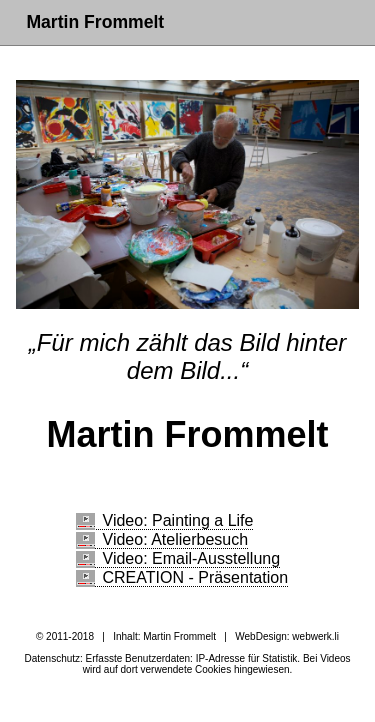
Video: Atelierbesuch (162, 539)
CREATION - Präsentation (182, 577)
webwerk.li (315, 636)
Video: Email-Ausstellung (178, 558)
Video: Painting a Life (165, 520)
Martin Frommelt (95, 22)
